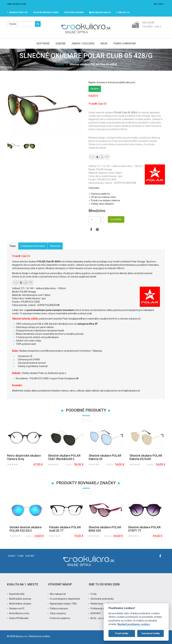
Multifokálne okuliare (20, 604)
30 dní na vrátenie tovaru (46, 12)
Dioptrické (43, 44)
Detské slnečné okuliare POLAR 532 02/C (26, 529)
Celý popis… (95, 188)
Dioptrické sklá (17, 594)
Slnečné (61, 44)
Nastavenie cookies (40, 636)
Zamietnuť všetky (151, 633)
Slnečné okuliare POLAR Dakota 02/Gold (146, 457)
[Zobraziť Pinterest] (97, 230)
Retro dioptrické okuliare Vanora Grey (24, 457)
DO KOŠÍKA (116, 219)
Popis (13, 246)
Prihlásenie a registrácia (103, 609)
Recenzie (55, 246)
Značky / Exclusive (83, 44)
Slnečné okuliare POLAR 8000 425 (105, 529)
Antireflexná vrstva (19, 613)
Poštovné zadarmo (60, 618)
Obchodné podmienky (102, 599)
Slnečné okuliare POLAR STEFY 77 (144, 529)
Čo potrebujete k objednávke (65, 599)
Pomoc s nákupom (124, 44)
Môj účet (159, 4)
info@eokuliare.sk (100, 12)
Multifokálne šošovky (20, 599)
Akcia (104, 44)
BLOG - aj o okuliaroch (102, 618)
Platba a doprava (59, 609)
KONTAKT (96, 613)
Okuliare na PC (17, 609)
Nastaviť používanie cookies (134, 624)
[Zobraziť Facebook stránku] (91, 230)
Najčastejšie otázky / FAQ (63, 604)
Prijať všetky (122, 633)
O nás (20, 556)
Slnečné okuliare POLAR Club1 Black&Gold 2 (64, 457)
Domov (60, 64)
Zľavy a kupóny (58, 613)
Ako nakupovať (58, 594)
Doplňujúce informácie (33, 246)
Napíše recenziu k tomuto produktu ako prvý (112, 82)
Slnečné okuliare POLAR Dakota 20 (105, 457)
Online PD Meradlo (19, 618)
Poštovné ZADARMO (74, 12)
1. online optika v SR (17, 12)
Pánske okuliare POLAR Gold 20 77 (65, 529)
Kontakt (30, 556)
